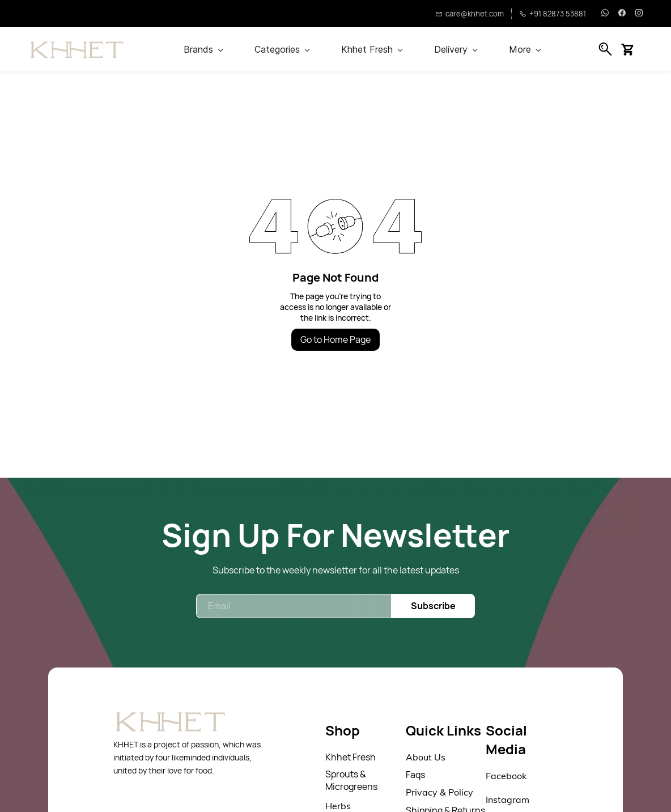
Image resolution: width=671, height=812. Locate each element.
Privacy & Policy (439, 792)
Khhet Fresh (351, 757)
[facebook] (622, 14)
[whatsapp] (605, 14)
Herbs (338, 806)
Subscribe (433, 606)
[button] (632, 49)
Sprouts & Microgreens (351, 780)
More (525, 49)
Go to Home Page (336, 339)
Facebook (506, 776)
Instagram (508, 800)
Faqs (415, 775)
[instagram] (639, 14)
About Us (426, 757)
